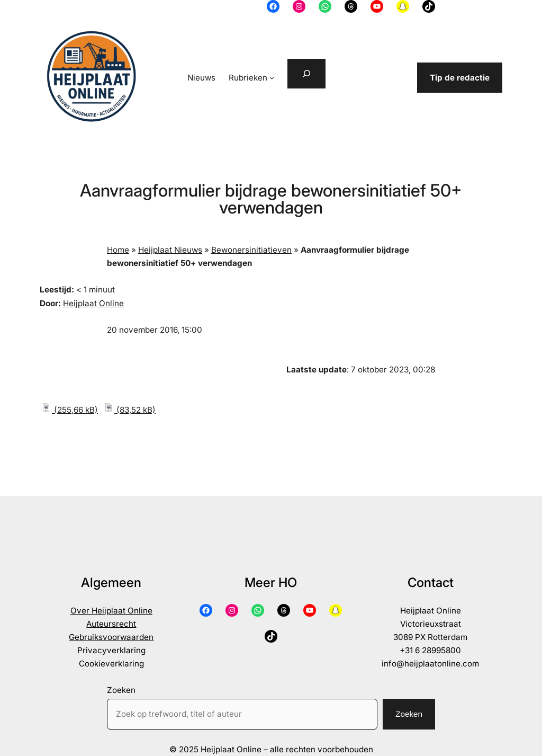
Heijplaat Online (93, 303)
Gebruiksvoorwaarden (111, 637)
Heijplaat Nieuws (170, 250)
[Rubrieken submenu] (272, 78)
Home (118, 250)
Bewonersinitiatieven (251, 250)
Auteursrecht (111, 624)
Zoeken (121, 690)
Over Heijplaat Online (111, 611)
